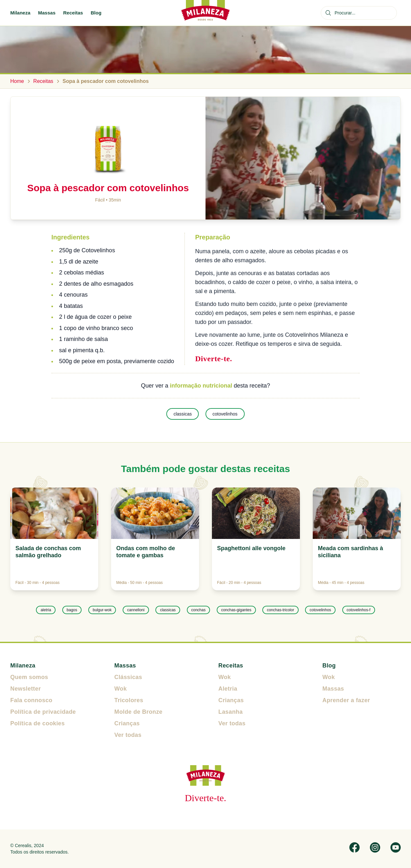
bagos (72, 610)
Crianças (127, 723)
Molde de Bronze (138, 712)
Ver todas (128, 735)
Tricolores (129, 700)
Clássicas (128, 677)
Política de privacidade (43, 712)
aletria (46, 610)
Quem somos (29, 677)
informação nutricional (201, 386)
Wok (121, 689)
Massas (47, 13)
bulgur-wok (102, 610)
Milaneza (20, 13)
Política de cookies (38, 723)
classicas (183, 414)
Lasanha (231, 712)
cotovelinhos (225, 414)
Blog (96, 13)
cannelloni (136, 610)
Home (17, 81)
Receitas (73, 13)
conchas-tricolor (280, 610)
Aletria (228, 689)
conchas (199, 610)
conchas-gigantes (236, 610)
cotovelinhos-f (359, 610)
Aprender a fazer (346, 700)
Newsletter (26, 689)
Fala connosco (31, 700)
